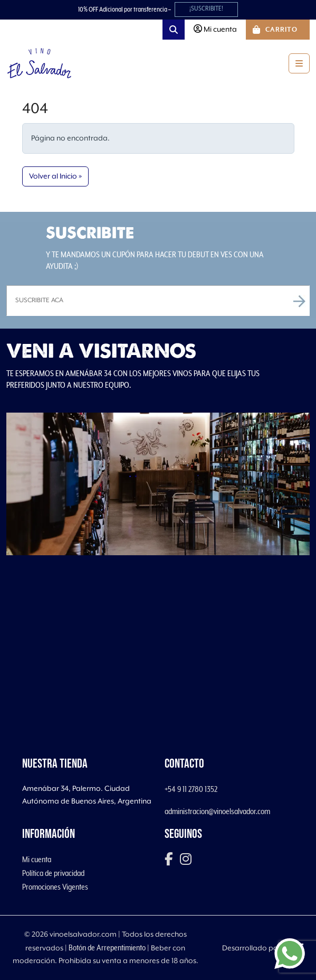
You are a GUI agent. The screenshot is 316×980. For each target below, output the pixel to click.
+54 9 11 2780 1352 (191, 789)
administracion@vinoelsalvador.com (217, 811)
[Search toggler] (174, 30)
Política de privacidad (53, 873)
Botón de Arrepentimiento (107, 948)
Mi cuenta (37, 860)
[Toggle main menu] (299, 63)
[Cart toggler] (278, 30)
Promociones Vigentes (55, 887)
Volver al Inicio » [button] (55, 176)
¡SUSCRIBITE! (206, 9)
